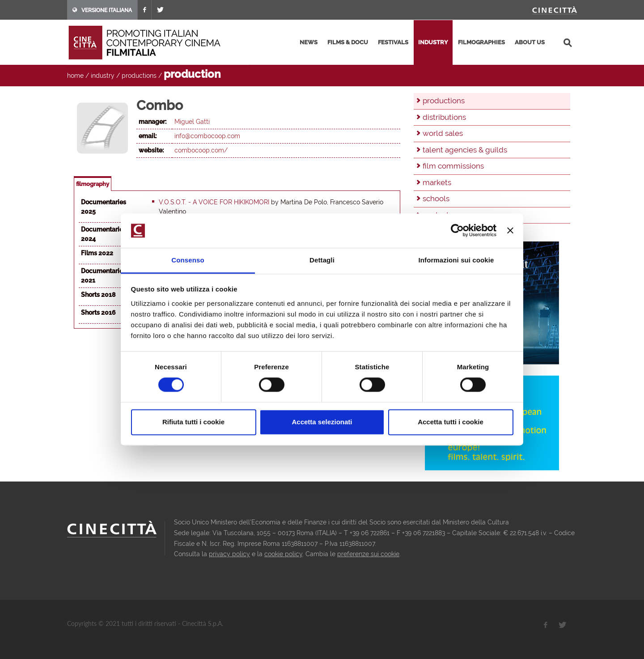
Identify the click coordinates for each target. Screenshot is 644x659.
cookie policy (283, 554)
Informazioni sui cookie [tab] (456, 260)
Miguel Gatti (192, 122)
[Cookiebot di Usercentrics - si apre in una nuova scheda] (457, 231)
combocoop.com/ (201, 150)
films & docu (348, 42)
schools (436, 199)
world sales (443, 133)
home (75, 76)
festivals (393, 42)
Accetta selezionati (322, 422)
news (309, 42)
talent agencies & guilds (465, 150)
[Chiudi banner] (510, 231)
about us (530, 42)
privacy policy (229, 554)
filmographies (481, 42)
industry (433, 42)
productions (139, 76)
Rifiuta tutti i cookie (193, 422)
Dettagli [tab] (322, 260)
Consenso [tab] (188, 260)
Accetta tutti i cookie (451, 422)
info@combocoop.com (207, 136)
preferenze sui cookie (368, 554)
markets (437, 182)
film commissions (453, 166)
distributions (444, 117)
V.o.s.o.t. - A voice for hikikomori (214, 202)
